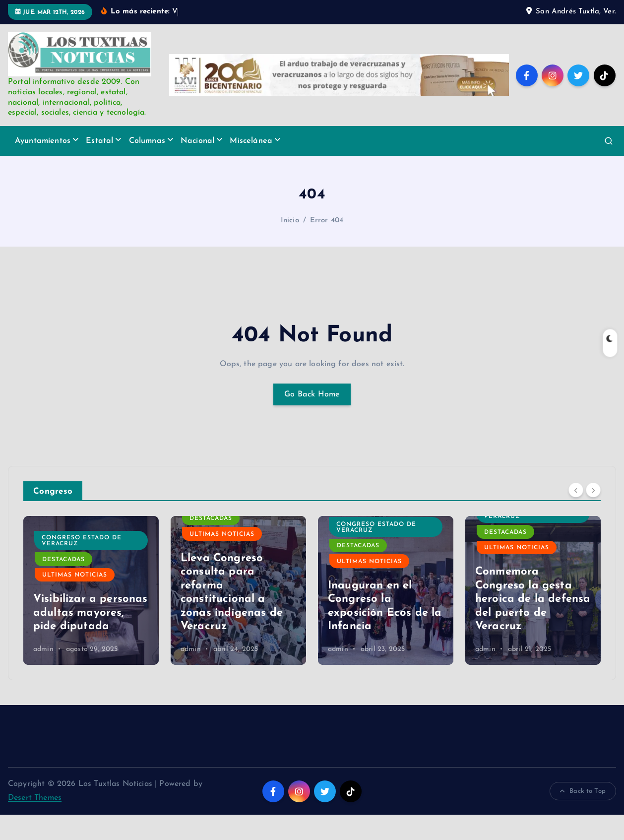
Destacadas (63, 558)
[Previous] (576, 516)
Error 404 (327, 246)
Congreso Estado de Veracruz (229, 566)
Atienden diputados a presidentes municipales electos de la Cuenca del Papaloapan (91, 624)
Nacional (197, 166)
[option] (91, 616)
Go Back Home (312, 420)
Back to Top (583, 817)
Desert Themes (35, 823)
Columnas (147, 166)
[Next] (593, 516)
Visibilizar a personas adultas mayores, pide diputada (238, 638)
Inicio (290, 246)
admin (43, 675)
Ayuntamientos (43, 166)
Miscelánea (251, 166)
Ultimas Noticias (75, 573)
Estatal (99, 166)
